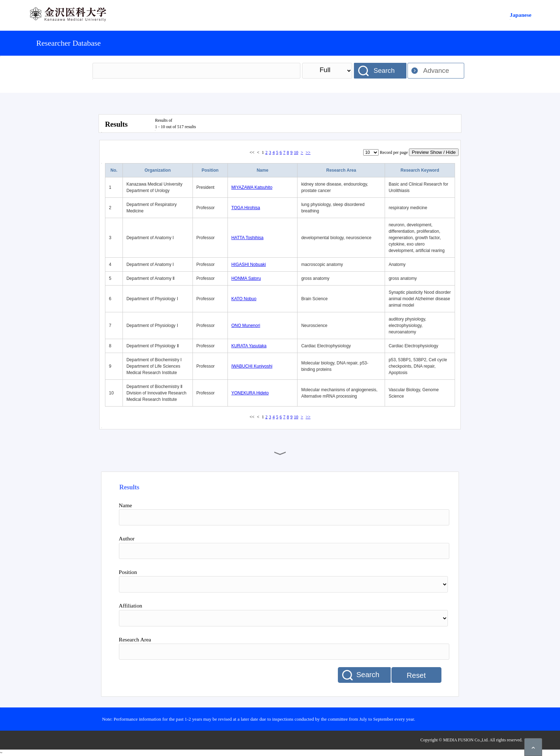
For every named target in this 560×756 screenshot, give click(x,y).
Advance (436, 70)
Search (384, 70)
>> (308, 152)
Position (210, 170)
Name (263, 170)
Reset (416, 675)
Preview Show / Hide (434, 152)
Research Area (341, 170)
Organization (158, 170)
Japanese (521, 15)
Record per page (394, 152)
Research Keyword (420, 170)
